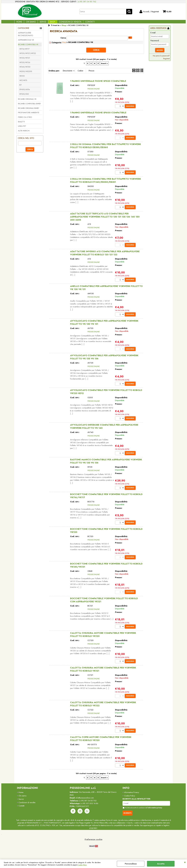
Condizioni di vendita (65, 23)
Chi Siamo (29, 23)
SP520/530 (24, 96)
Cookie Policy (82, 865)
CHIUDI (185, 862)
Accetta (161, 864)
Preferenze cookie (94, 846)
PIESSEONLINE (94, 91)
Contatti (83, 23)
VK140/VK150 (25, 69)
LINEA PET (22, 129)
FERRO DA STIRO (25, 119)
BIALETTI (21, 124)
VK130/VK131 (25, 60)
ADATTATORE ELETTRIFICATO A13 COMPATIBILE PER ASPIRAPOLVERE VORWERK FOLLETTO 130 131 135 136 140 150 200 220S (105, 219)
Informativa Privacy (132, 798)
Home (19, 23)
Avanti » (104, 65)
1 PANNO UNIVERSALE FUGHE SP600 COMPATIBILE (98, 115)
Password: (155, 43)
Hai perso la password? (161, 58)
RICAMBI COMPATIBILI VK (28, 47)
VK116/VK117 (24, 51)
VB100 (22, 78)
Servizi (40, 23)
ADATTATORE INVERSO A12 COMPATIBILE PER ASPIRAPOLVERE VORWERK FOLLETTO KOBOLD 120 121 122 (105, 256)
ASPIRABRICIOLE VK (26, 42)
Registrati (166, 61)
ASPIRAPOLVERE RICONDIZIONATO (26, 36)
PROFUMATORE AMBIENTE (29, 115)
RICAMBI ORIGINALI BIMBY (29, 110)
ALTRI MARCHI (24, 133)
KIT (21, 87)
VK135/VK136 (25, 65)
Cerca (63, 40)
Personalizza (131, 864)
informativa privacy (158, 814)
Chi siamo (23, 802)
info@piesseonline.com (85, 804)
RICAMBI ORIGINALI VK (27, 102)
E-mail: (153, 35)
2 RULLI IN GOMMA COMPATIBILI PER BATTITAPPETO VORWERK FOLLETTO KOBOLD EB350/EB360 (106, 148)
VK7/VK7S (23, 83)
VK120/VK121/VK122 (28, 56)
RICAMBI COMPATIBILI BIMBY (29, 106)
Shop (48, 23)
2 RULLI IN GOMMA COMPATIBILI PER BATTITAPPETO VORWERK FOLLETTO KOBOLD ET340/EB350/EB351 (106, 183)
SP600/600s (25, 92)
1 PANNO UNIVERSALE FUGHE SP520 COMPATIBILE (98, 83)
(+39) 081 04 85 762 (87, 2)
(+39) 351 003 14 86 (90, 810)
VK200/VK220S (26, 74)
